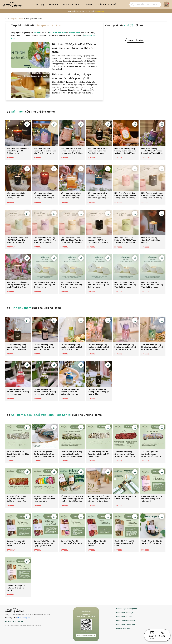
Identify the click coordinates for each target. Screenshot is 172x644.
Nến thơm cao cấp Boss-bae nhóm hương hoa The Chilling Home (98, 151)
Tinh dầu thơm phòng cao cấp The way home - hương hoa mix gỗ (45, 347)
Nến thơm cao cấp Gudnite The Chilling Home (151, 240)
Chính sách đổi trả (124, 616)
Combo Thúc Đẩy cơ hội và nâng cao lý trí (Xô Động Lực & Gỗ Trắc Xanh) (44, 543)
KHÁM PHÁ (100, 11)
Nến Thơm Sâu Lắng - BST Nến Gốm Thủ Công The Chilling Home (125, 285)
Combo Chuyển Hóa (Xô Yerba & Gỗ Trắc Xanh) (152, 542)
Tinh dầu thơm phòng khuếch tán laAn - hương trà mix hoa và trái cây (45, 392)
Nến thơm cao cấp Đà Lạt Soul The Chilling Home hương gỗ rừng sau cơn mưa (99, 195)
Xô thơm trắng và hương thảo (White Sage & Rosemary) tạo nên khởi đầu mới (71, 454)
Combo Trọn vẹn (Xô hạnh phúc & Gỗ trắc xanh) (16, 543)
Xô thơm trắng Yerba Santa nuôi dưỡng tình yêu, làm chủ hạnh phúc (44, 454)
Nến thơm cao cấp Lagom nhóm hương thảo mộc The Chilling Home (45, 151)
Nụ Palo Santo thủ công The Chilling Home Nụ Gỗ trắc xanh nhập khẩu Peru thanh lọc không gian (99, 499)
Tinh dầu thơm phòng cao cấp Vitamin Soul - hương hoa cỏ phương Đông (17, 347)
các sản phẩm (75, 33)
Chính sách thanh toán (126, 624)
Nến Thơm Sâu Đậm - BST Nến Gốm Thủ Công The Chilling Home (152, 285)
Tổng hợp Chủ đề (17, 19)
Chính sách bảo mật (125, 612)
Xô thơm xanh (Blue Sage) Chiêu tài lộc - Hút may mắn (18, 454)
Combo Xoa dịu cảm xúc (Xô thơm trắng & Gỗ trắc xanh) (152, 499)
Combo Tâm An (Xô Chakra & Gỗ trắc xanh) (71, 542)
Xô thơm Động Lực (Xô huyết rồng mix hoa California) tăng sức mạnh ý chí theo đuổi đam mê (16, 499)
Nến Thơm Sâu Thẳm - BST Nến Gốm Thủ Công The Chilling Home (71, 285)
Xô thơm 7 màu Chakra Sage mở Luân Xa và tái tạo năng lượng (44, 499)
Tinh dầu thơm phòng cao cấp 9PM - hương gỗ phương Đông (98, 392)
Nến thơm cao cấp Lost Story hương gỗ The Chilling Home (17, 195)
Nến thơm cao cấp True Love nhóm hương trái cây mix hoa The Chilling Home (72, 151)
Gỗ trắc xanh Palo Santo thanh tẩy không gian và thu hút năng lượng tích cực (72, 499)
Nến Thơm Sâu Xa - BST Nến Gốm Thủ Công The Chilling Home (98, 285)
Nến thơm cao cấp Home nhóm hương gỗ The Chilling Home (18, 151)
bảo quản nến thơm (34, 19)
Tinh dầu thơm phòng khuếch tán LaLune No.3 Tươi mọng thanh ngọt (98, 347)
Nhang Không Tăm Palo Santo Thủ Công (125, 497)
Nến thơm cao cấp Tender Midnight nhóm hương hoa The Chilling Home (152, 151)
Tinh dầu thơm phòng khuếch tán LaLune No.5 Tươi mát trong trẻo (71, 347)
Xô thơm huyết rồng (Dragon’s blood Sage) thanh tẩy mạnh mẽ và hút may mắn (125, 454)
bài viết (37, 33)
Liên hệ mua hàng (124, 628)
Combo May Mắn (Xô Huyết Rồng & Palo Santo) (97, 543)
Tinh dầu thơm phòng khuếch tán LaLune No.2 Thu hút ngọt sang (125, 347)
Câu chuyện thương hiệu (127, 608)
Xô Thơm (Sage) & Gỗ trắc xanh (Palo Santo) (41, 415)
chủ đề (129, 25)
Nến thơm (53, 4)
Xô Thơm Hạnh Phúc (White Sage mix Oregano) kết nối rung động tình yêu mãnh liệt (152, 454)
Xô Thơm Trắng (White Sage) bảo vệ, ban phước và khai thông (98, 454)
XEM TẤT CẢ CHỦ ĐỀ (135, 40)
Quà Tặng (40, 4)
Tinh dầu (89, 4)
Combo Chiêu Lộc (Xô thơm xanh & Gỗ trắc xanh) (16, 588)
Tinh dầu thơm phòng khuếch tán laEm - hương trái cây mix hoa (18, 392)
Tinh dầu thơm (21, 308)
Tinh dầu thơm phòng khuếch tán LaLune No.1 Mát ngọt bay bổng (152, 347)
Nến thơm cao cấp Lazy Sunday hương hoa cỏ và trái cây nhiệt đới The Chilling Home (125, 151)
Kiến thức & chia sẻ (107, 4)
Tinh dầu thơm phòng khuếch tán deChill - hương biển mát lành (70, 392)
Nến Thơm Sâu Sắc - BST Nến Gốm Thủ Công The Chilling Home (45, 285)
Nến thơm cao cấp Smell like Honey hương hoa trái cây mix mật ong (71, 195)
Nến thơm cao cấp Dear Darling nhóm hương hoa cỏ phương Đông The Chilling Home (18, 285)
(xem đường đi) (24, 617)
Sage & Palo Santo (71, 4)
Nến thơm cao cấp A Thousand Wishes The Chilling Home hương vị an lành (44, 195)
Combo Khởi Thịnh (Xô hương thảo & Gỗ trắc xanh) (124, 543)
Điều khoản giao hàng (126, 620)
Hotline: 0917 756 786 (14, 621)
